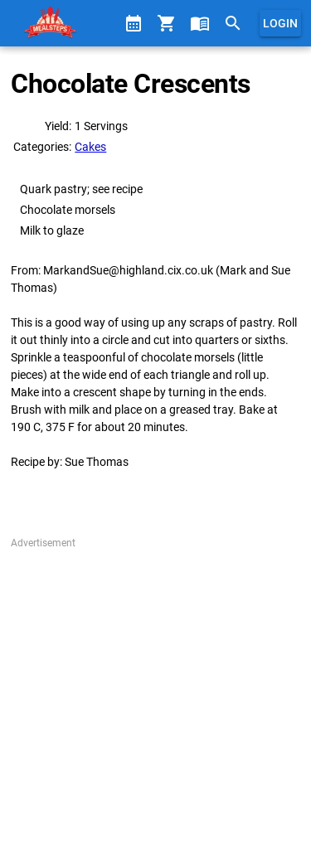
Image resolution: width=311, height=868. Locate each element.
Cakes (90, 147)
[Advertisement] (155, 706)
